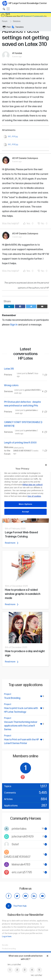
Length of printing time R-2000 (20, 443)
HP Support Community (32, 17)
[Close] (46, 465)
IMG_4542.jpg (13, 144)
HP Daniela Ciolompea (27, 158)
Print (7, 27)
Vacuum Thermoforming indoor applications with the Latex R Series (21, 726)
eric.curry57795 (22, 872)
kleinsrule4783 (21, 865)
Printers (8, 375)
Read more (12, 543)
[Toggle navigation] (8, 9)
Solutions (17, 21)
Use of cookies (34, 496)
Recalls (5, 945)
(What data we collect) (33, 485)
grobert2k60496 (32, 390)
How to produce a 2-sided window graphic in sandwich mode (23, 594)
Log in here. (7, 936)
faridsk (18, 53)
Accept (26, 512)
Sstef (30, 373)
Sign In (14, 325)
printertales (31, 410)
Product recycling (9, 949)
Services (8, 392)
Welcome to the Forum (9, 451)
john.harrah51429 (23, 837)
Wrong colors (11, 385)
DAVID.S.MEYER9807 (22, 451)
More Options (26, 504)
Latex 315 (9, 369)
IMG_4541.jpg (13, 137)
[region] (25, 490)
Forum (5, 21)
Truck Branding (12, 698)
